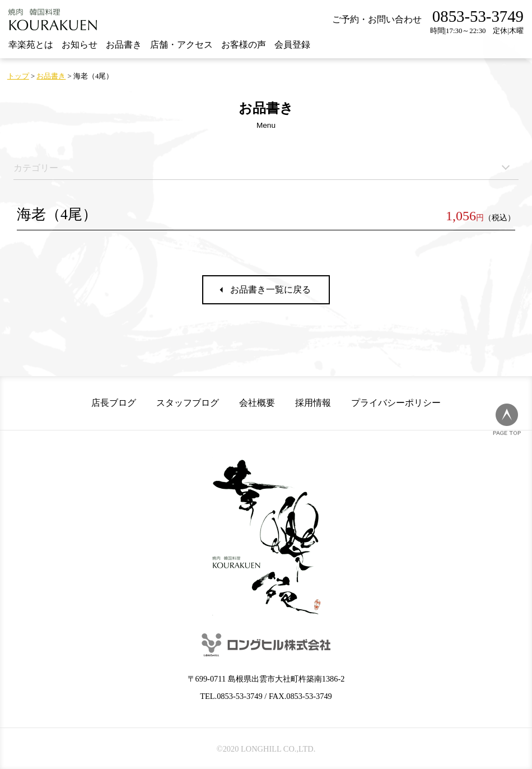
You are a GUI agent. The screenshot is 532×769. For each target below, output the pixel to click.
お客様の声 (244, 45)
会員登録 (292, 45)
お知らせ (80, 45)
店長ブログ (114, 403)
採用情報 (313, 403)
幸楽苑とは (31, 45)
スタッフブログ (188, 403)
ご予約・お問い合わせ (377, 19)
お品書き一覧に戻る (270, 289)
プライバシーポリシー (396, 403)
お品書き (124, 45)
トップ (18, 76)
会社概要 (257, 403)
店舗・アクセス (181, 45)
